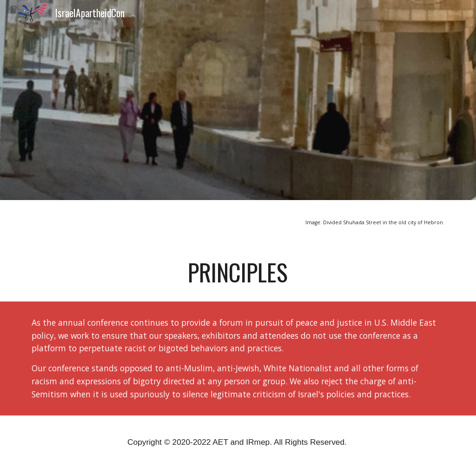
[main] (238, 221)
